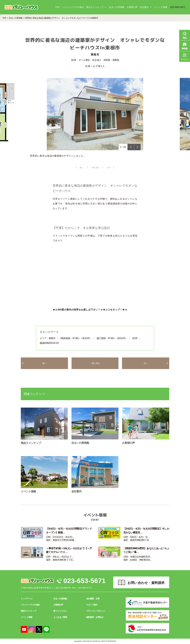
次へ (109, 168)
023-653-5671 (84, 581)
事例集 (185, 46)
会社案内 (144, 7)
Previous (131, 147)
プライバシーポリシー (96, 611)
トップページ (27, 599)
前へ (81, 168)
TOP (57, 7)
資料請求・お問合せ (95, 617)
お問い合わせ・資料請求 (146, 583)
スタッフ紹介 (92, 605)
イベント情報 (161, 7)
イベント (185, 56)
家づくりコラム (60, 611)
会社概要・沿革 (93, 599)
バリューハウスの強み (73, 7)
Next (137, 147)
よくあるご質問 (60, 617)
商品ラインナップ (95, 7)
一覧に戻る (95, 168)
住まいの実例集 (117, 7)
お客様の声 (132, 7)
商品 (185, 35)
